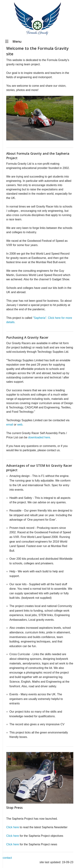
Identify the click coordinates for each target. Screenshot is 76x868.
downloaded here (39, 437)
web (20, 425)
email (10, 425)
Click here (13, 827)
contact (7, 858)
